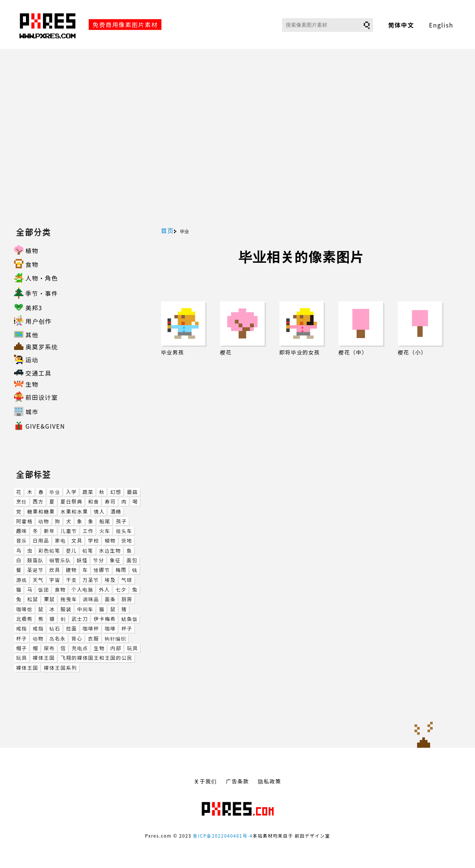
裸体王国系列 (60, 668)
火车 (105, 531)
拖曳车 (69, 599)
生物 (99, 648)
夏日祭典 (72, 502)
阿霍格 (24, 521)
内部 (116, 648)
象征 (115, 560)
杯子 (127, 628)
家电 (60, 541)
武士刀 (80, 619)
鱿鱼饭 (130, 619)
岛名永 (58, 638)
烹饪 (22, 502)
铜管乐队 (60, 560)
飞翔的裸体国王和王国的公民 (96, 658)
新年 (49, 531)
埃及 (110, 580)
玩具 (132, 648)
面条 (110, 599)
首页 (168, 230)
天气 (38, 580)
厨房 (127, 599)
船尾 (105, 521)
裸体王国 (44, 658)
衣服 (94, 638)
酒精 (116, 512)
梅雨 (121, 570)
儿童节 (69, 531)
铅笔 (88, 551)
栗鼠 (49, 599)
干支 (72, 580)
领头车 (124, 531)
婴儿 (72, 551)
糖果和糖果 (41, 512)
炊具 (55, 570)
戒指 (22, 628)
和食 (94, 502)
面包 (132, 560)
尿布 (49, 648)
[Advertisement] (237, 138)
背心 (77, 638)
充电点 (80, 648)
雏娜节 (102, 570)
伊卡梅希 (105, 619)
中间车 (85, 609)
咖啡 (110, 628)
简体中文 (401, 25)
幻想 (116, 492)
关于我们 (205, 781)
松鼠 (33, 599)
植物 (110, 541)
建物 (71, 570)
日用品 (41, 541)
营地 (127, 541)
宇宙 (55, 580)
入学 (71, 492)
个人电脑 (82, 589)
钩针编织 (115, 638)
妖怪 (82, 560)
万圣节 (91, 580)
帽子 (22, 648)
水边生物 (110, 551)
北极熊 (24, 619)
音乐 (22, 541)
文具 (77, 541)
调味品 (91, 599)
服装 (66, 609)
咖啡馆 (24, 609)
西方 (38, 502)
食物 (60, 589)
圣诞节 (35, 570)
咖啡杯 (91, 628)
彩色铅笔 (49, 551)
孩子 (121, 521)
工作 (88, 531)
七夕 (121, 589)
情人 (99, 512)
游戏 (22, 580)
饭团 (44, 589)
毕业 (55, 492)
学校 (94, 541)
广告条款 (237, 781)
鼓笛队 (35, 560)
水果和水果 (74, 512)
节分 (99, 560)
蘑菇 (132, 492)
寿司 (110, 502)
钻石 (55, 628)
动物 (44, 521)
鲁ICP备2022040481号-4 (223, 836)
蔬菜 (88, 492)
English (441, 25)
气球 (127, 580)
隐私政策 (269, 781)
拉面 (72, 628)
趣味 (22, 531)
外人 (104, 589)
